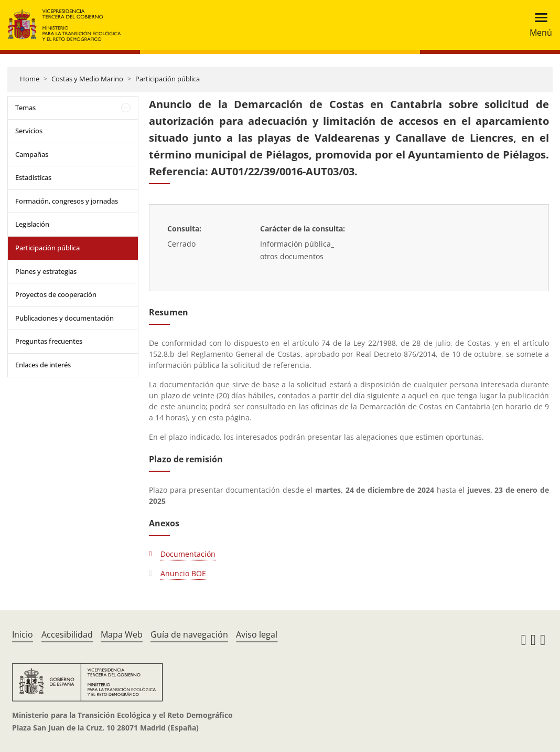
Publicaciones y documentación (64, 318)
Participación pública (168, 79)
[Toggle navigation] (538, 25)
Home (30, 79)
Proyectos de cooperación (56, 294)
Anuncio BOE (183, 573)
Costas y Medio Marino (87, 79)
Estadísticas (33, 177)
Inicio (23, 634)
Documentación (188, 554)
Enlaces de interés (43, 365)
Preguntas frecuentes (49, 341)
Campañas (32, 154)
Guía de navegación (189, 634)
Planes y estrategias (46, 271)
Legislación (32, 224)
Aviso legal (257, 634)
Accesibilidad (67, 634)
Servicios (29, 131)
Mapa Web (122, 634)
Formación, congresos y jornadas (67, 201)
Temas (25, 108)
